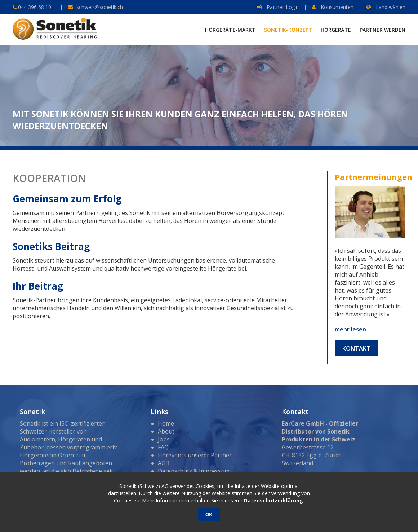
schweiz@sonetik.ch (100, 7)
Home (166, 423)
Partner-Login (278, 7)
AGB (164, 463)
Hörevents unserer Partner (195, 455)
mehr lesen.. (352, 329)
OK (209, 515)
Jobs (164, 439)
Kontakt (356, 348)
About (166, 431)
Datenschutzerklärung (274, 500)
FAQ (163, 447)
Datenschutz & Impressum (194, 471)
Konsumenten (333, 7)
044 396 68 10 (34, 7)
